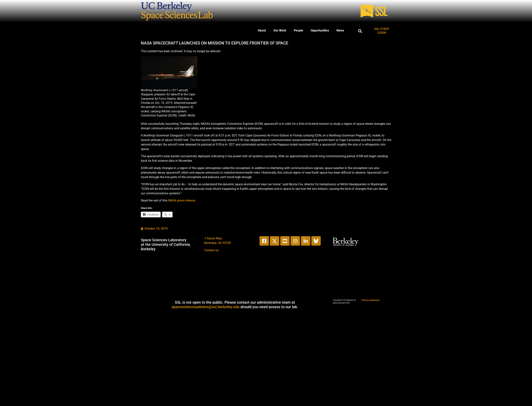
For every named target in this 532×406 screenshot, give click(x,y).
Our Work (280, 30)
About (262, 30)
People (298, 30)
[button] (360, 31)
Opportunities (320, 30)
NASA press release (182, 200)
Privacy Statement (371, 300)
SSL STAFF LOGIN (382, 31)
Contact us (211, 250)
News (340, 30)
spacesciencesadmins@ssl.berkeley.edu (205, 307)
